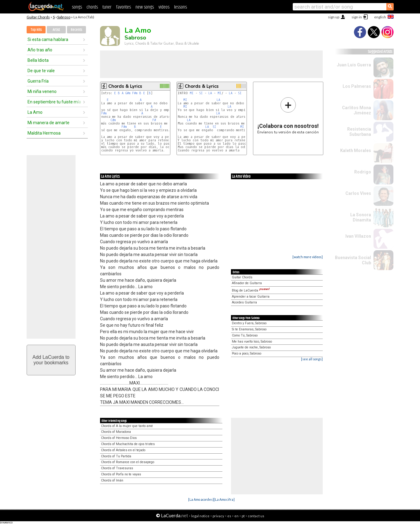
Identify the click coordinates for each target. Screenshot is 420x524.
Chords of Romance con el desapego (128, 462)
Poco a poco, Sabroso (247, 353)
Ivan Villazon (358, 236)
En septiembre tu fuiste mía (54, 102)
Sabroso (64, 17)
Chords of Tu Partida (116, 456)
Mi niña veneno (42, 91)
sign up (334, 17)
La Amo (35, 112)
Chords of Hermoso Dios (119, 438)
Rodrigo (363, 172)
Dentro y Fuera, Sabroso (249, 323)
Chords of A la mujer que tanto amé (127, 426)
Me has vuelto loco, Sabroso (252, 342)
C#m (113, 120)
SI (201, 93)
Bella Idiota (38, 60)
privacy (218, 516)
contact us (256, 516)
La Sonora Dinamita (361, 217)
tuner (107, 7)
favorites (123, 7)
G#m (128, 93)
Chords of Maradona (116, 432)
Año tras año (40, 50)
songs (77, 7)
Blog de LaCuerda (251, 290)
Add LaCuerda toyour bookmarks (51, 360)
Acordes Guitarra (244, 302)
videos (164, 7)
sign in (357, 17)
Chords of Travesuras (117, 468)
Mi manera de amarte (48, 123)
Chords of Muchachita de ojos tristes (128, 444)
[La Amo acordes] (201, 499)
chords (92, 7)
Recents (76, 30)
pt (243, 516)
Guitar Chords (38, 17)
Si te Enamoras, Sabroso (249, 329)
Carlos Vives (358, 193)
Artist (56, 30)
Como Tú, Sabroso (245, 335)
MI (192, 93)
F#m (135, 93)
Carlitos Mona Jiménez (357, 110)
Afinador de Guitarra (247, 283)
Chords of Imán (112, 480)
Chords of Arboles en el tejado (123, 450)
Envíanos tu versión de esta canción (288, 115)
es (229, 516)
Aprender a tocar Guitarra (251, 297)
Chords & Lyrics (125, 86)
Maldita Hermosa (44, 133)
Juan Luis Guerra (354, 65)
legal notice (200, 516)
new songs (145, 7)
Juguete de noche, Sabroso (251, 347)
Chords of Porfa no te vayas (121, 474)
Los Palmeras (357, 86)
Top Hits (36, 30)
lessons (180, 7)
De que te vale (41, 71)
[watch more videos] (308, 257)
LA (210, 93)
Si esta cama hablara (48, 39)
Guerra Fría (38, 81)
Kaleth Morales (356, 151)
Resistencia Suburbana (359, 132)
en (236, 516)
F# (154, 120)
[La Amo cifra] (224, 499)
